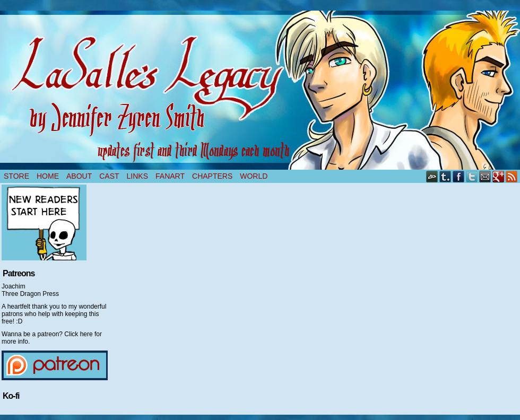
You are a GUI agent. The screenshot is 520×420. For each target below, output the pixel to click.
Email (485, 176)
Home (48, 176)
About (79, 176)
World (254, 176)
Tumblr (445, 176)
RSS (512, 176)
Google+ (499, 176)
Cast (109, 176)
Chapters (212, 176)
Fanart (170, 176)
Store (16, 176)
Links (137, 176)
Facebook (459, 176)
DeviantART (432, 176)
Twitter (472, 176)
